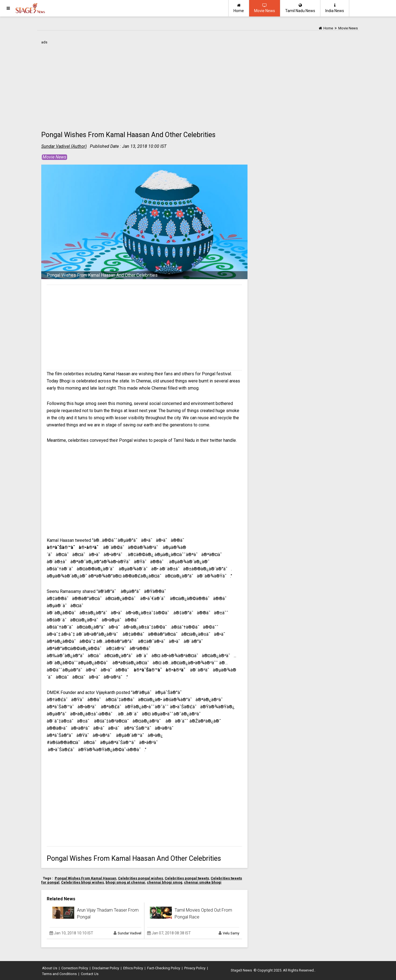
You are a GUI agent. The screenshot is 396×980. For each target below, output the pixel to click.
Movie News (265, 8)
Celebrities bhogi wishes (82, 882)
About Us (50, 968)
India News (335, 8)
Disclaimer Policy (106, 968)
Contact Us (90, 974)
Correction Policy (75, 968)
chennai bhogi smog (165, 882)
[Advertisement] (144, 84)
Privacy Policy (195, 968)
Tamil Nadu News (300, 8)
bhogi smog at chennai (125, 882)
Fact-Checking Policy (164, 968)
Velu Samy (231, 933)
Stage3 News (241, 970)
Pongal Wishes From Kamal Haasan (86, 878)
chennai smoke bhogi (203, 882)
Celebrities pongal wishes (141, 878)
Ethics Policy (133, 968)
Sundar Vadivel (130, 933)
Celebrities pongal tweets (187, 878)
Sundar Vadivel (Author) (64, 146)
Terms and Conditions (59, 974)
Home (239, 8)
